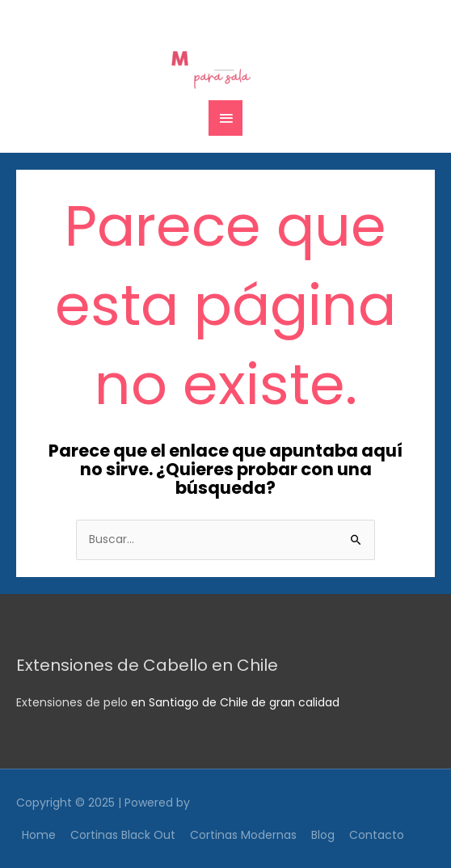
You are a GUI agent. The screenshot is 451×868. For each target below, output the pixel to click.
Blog (323, 835)
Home (39, 835)
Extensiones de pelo (72, 702)
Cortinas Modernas (243, 835)
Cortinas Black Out (123, 835)
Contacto (377, 835)
